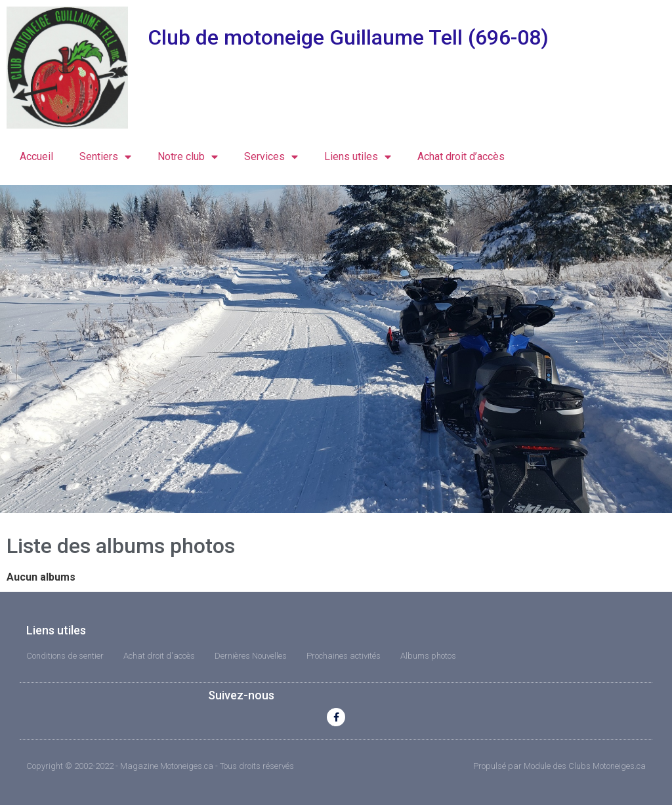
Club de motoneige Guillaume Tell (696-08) (348, 37)
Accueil (36, 156)
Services (271, 157)
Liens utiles (358, 157)
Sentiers (105, 157)
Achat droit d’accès (461, 156)
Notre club (188, 157)
